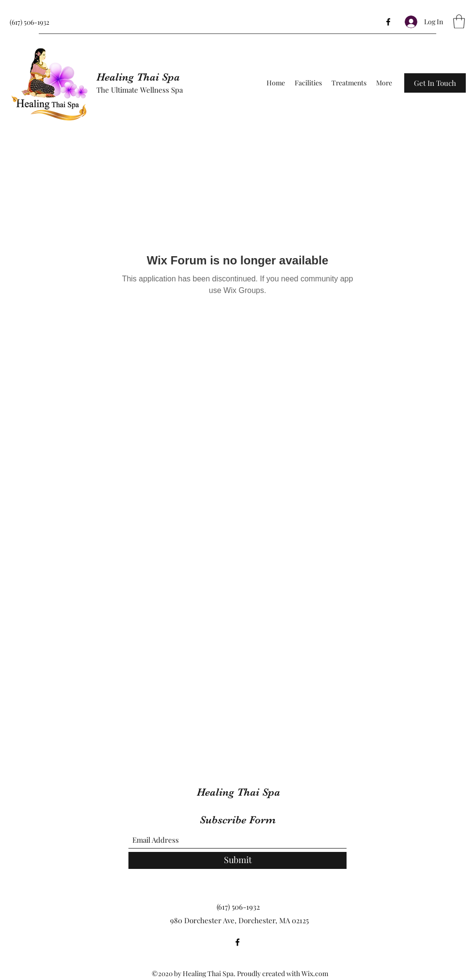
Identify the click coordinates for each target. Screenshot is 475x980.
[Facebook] (388, 22)
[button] (459, 22)
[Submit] (237, 860)
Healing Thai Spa (138, 77)
